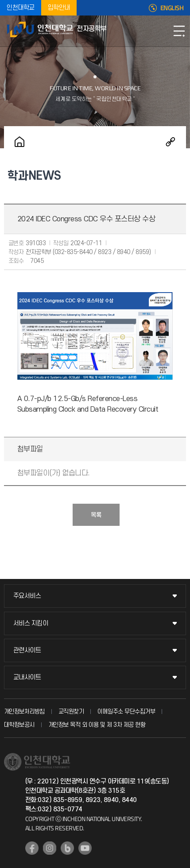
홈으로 (19, 142)
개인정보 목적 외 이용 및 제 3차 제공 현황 (97, 725)
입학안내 (59, 8)
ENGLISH (172, 8)
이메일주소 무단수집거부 (126, 712)
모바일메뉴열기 (179, 31)
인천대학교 (21, 8)
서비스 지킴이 (31, 623)
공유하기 (171, 142)
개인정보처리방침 (24, 712)
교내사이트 (27, 677)
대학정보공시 (19, 725)
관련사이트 (27, 650)
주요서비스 (27, 596)
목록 (96, 515)
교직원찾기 (71, 712)
